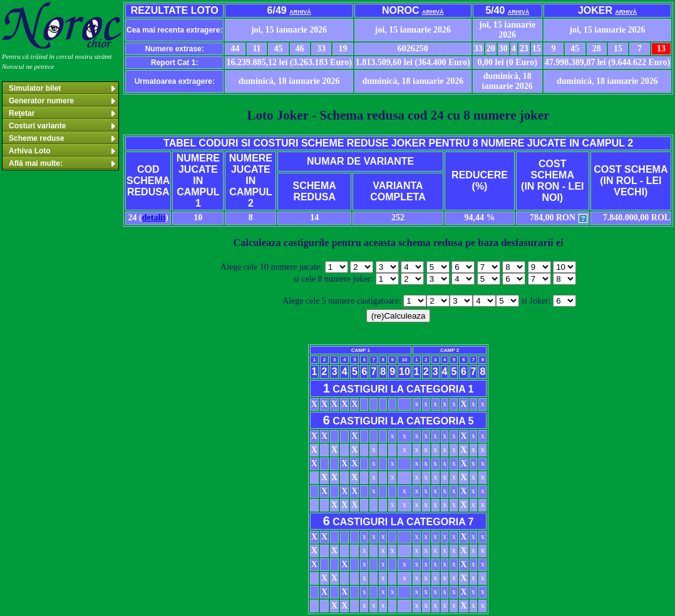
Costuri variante (63, 126)
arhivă (300, 12)
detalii (154, 218)
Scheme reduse (63, 138)
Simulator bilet (63, 88)
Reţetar (63, 113)
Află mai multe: (63, 163)
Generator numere (63, 101)
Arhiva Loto (63, 151)
